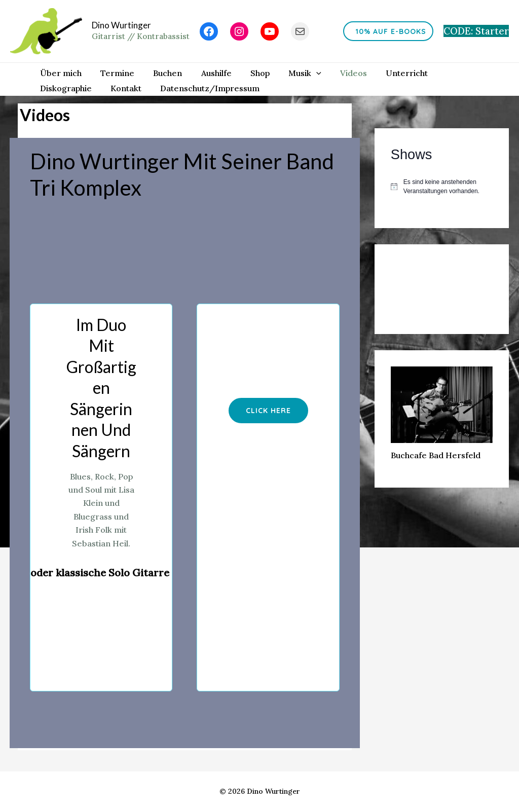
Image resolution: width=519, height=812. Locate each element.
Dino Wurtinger (121, 25)
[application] (302, 70)
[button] (268, 408)
